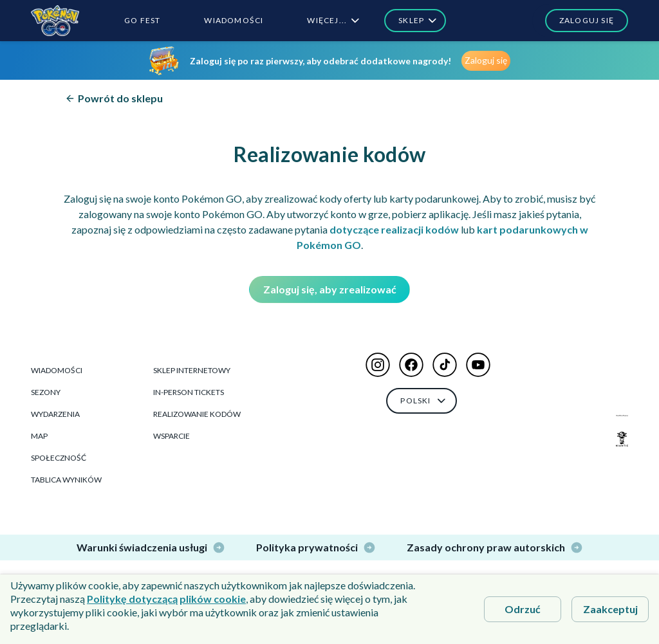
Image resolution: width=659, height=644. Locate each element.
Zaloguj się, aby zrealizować (330, 289)
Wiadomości (57, 370)
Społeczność (59, 458)
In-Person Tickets (189, 392)
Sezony (46, 392)
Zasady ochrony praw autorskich (495, 547)
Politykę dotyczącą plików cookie (166, 599)
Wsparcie (172, 436)
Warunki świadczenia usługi (151, 547)
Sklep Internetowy (192, 370)
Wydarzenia (55, 414)
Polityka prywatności (316, 547)
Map (39, 436)
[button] (580, 21)
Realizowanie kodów (197, 414)
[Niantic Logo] (622, 439)
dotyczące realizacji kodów (394, 229)
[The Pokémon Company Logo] (622, 416)
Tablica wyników (66, 480)
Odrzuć (523, 609)
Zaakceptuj (610, 609)
